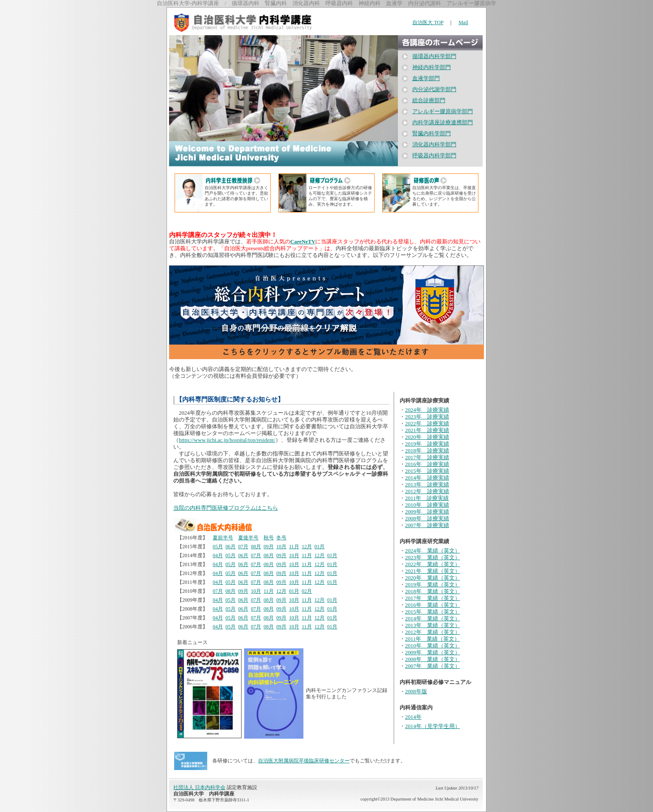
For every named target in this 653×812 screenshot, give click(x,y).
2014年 (413, 717)
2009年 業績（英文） (433, 653)
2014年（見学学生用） (433, 726)
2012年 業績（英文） (433, 632)
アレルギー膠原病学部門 (443, 112)
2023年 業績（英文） (433, 558)
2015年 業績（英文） (433, 612)
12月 (307, 547)
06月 (231, 547)
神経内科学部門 (432, 67)
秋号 (269, 538)
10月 (281, 547)
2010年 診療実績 (427, 505)
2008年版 (416, 692)
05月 (218, 547)
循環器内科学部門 (434, 56)
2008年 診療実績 (427, 519)
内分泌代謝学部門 (434, 89)
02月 (307, 591)
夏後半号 (248, 538)
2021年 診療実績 (427, 430)
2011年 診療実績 (427, 498)
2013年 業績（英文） (433, 625)
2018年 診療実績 (427, 451)
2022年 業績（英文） (433, 564)
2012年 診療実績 (427, 491)
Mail (463, 22)
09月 (269, 547)
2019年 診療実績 (427, 444)
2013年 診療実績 (427, 485)
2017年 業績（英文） (433, 598)
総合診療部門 (429, 100)
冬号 (281, 538)
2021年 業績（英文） (433, 571)
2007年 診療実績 (427, 525)
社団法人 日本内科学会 (199, 787)
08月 (256, 547)
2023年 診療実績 (427, 417)
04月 (218, 555)
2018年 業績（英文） (433, 592)
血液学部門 (426, 78)
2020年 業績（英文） (433, 578)
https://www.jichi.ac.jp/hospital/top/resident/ (227, 440)
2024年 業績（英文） (433, 551)
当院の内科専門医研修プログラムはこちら (226, 508)
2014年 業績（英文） (433, 619)
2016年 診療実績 (427, 464)
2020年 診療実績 (427, 437)
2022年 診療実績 (427, 424)
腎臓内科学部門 (432, 134)
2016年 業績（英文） (433, 605)
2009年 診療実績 (427, 512)
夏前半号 (223, 538)
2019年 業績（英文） (433, 585)
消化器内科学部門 (434, 145)
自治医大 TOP (428, 22)
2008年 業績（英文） (433, 659)
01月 (320, 547)
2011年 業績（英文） (432, 639)
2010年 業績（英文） (433, 646)
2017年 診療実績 (427, 458)
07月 (243, 547)
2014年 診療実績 (427, 478)
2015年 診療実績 (427, 471)
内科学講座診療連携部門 (443, 123)
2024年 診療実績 (427, 410)
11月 (294, 547)
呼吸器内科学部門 (434, 156)
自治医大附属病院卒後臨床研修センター (304, 761)
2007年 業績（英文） (433, 666)
